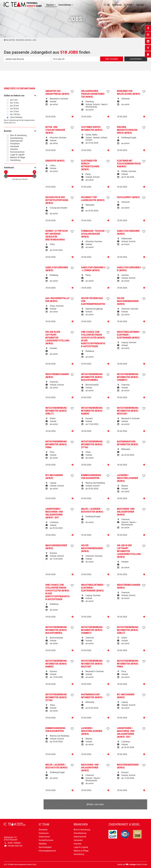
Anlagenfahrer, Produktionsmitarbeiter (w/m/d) (93, 94)
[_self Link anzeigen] (148, 54)
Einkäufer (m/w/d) (55, 161)
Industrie (14, 149)
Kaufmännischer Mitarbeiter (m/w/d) (128, 443)
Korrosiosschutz (17, 152)
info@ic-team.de (15, 846)
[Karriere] (56, 5)
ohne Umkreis (16, 117)
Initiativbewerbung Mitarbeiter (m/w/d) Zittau (92, 444)
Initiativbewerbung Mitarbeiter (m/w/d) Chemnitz (128, 377)
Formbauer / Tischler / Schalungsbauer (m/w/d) (93, 234)
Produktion (15, 144)
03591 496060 (14, 843)
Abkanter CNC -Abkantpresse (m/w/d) (57, 92)
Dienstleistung (17, 138)
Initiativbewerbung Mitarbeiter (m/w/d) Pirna (56, 444)
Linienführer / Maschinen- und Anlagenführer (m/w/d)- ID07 (54, 513)
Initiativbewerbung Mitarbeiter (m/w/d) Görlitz (56, 411)
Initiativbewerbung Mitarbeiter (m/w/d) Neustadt (128, 411)
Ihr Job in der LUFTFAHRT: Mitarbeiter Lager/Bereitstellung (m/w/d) (57, 338)
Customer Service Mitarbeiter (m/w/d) (92, 128)
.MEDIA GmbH (139, 865)
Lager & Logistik (17, 155)
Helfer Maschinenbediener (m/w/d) (128, 301)
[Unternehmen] (73, 5)
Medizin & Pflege (18, 157)
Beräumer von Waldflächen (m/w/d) (129, 92)
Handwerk (15, 146)
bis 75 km (15, 111)
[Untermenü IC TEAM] (134, 5)
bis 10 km (15, 103)
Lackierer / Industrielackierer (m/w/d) (127, 478)
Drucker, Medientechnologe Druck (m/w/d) (127, 130)
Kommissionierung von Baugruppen (91, 477)
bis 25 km (15, 106)
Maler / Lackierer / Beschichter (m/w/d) (92, 510)
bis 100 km (15, 114)
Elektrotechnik (16, 141)
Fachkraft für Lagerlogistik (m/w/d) (93, 199)
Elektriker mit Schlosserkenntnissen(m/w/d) (129, 164)
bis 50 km (15, 109)
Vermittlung (15, 160)
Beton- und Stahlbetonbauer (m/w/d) (55, 130)
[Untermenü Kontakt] (146, 5)
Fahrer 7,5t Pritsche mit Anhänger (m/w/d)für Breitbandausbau (57, 235)
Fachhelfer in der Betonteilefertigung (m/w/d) (57, 200)
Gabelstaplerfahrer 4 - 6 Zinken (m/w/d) (93, 269)
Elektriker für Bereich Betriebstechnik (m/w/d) (90, 165)
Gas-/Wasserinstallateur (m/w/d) (58, 300)
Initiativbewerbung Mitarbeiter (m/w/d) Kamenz (92, 411)
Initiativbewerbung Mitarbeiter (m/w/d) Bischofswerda (92, 377)
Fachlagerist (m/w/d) (128, 197)
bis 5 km (14, 100)
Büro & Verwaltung (18, 135)
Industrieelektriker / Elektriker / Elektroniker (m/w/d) (128, 335)
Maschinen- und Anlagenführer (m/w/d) (126, 512)
